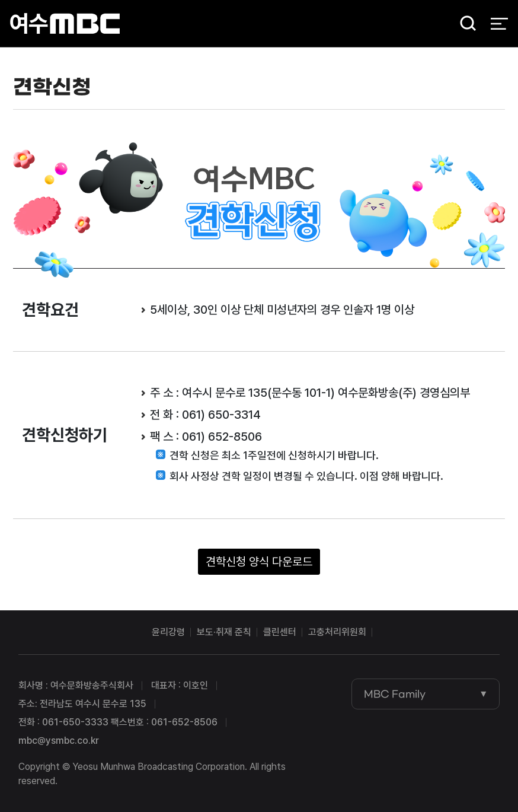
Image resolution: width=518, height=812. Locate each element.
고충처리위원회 (337, 632)
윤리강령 (168, 632)
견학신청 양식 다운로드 (259, 562)
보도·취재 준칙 (224, 632)
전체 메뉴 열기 (499, 24)
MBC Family (395, 694)
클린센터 (280, 632)
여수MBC (65, 23)
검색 (464, 24)
